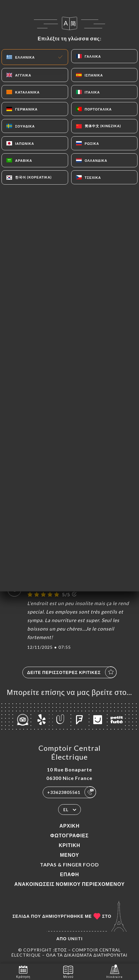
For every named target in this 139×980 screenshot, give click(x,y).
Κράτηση (23, 971)
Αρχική (69, 826)
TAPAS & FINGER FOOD (69, 864)
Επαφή (69, 874)
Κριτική (69, 845)
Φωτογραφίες (69, 835)
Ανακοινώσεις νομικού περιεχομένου (69, 884)
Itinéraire (114, 971)
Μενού (69, 855)
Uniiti (75, 939)
